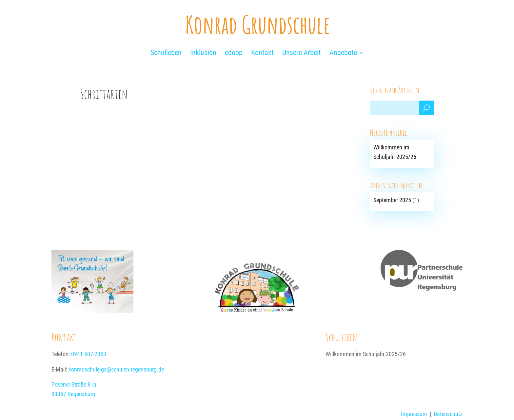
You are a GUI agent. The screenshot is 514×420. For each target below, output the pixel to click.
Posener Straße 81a (74, 384)
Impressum (414, 414)
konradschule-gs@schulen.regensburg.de (116, 369)
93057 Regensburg (73, 394)
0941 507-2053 (89, 354)
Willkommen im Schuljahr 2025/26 (366, 354)
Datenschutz (448, 414)
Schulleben (341, 337)
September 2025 (392, 200)
